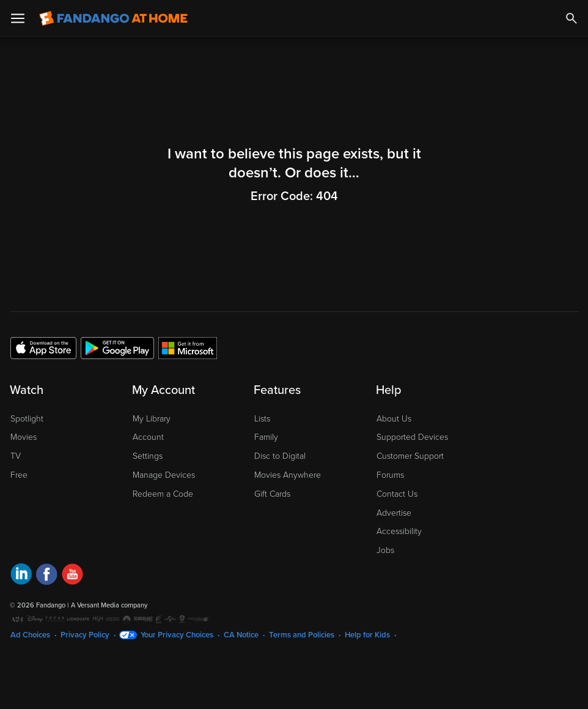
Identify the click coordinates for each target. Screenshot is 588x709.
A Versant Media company (109, 605)
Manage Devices (164, 475)
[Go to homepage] (113, 18)
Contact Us (397, 494)
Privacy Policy (85, 635)
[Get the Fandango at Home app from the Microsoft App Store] (188, 347)
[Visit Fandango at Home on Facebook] (47, 576)
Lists (262, 419)
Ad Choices (30, 635)
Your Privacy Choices (177, 635)
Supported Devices (412, 437)
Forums (390, 475)
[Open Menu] (18, 18)
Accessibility (399, 531)
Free (19, 475)
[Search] (571, 18)
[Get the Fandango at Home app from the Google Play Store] (117, 347)
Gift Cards (272, 494)
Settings (148, 456)
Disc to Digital (280, 456)
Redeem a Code (163, 494)
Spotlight (27, 419)
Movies (24, 437)
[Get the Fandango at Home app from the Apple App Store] (43, 347)
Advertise (394, 513)
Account (148, 437)
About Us (394, 419)
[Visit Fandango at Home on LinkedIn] (21, 576)
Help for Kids (367, 635)
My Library (152, 419)
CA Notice (241, 635)
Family (266, 437)
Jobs (385, 550)
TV (16, 456)
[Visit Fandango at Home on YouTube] (72, 576)
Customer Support (410, 456)
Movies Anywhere (288, 475)
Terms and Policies (302, 635)
